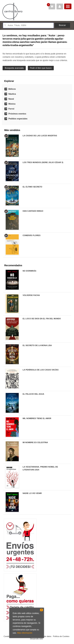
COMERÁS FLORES (32, 235)
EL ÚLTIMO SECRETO (32, 187)
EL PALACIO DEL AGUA (33, 394)
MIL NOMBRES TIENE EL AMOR (37, 418)
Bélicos (12, 89)
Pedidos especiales (18, 119)
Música (12, 104)
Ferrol (11, 109)
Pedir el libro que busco (41, 68)
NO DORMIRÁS (29, 271)
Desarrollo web (36, 639)
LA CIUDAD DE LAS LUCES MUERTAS (40, 136)
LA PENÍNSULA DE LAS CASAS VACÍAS (41, 370)
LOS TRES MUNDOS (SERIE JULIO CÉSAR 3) (43, 162)
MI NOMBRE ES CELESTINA (35, 442)
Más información (25, 633)
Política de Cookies (61, 636)
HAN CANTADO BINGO (33, 211)
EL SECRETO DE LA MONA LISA (37, 345)
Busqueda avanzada (14, 68)
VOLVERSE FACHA (31, 295)
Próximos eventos (17, 114)
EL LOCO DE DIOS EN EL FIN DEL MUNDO (42, 319)
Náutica (12, 94)
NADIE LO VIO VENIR (32, 493)
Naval (11, 99)
